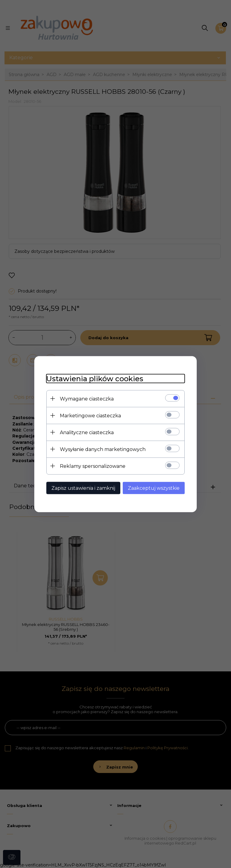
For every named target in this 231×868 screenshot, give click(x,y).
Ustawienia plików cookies (95, 378)
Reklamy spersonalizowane (93, 466)
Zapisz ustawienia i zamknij (83, 488)
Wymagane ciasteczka (87, 399)
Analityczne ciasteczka (87, 432)
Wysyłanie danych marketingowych (103, 449)
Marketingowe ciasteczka (90, 415)
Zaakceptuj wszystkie (154, 488)
